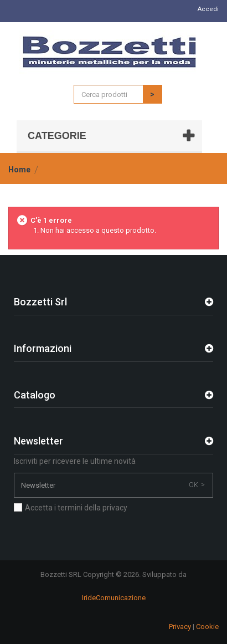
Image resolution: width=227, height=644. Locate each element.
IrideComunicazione (114, 598)
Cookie (207, 627)
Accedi (208, 9)
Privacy (180, 627)
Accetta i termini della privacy (76, 508)
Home (19, 170)
